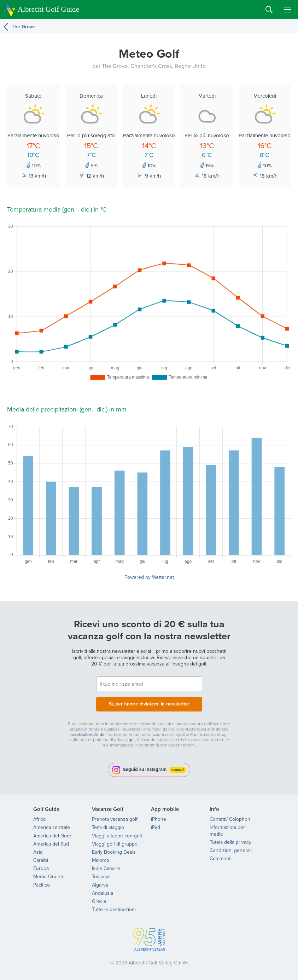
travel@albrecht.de (87, 734)
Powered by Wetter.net (149, 577)
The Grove (23, 27)
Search (269, 10)
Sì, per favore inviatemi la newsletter (149, 704)
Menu (287, 10)
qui (132, 739)
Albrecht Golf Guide (48, 9)
